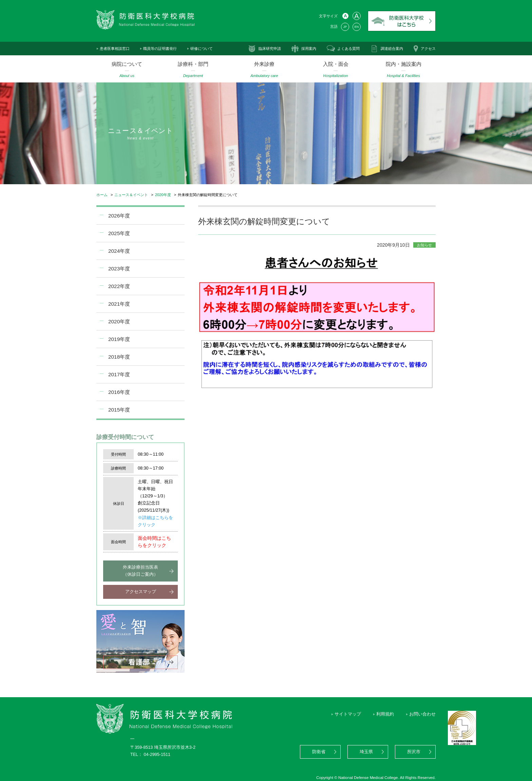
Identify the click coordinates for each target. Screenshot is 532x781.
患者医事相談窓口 (115, 49)
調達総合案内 (392, 49)
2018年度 (119, 357)
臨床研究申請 (270, 49)
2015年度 (119, 410)
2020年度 (163, 195)
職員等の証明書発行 (160, 49)
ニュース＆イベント (131, 195)
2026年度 (119, 216)
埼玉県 (366, 752)
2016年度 (119, 392)
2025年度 (119, 233)
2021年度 (119, 304)
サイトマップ (348, 714)
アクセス (428, 49)
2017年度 (119, 374)
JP (345, 27)
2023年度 (119, 269)
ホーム (102, 195)
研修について (202, 49)
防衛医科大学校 (402, 21)
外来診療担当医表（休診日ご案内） (140, 571)
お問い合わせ (422, 714)
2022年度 (119, 286)
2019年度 (119, 339)
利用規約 (385, 714)
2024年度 (119, 251)
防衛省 (319, 752)
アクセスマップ (141, 592)
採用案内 (309, 49)
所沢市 (414, 752)
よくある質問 (348, 49)
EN (357, 27)
